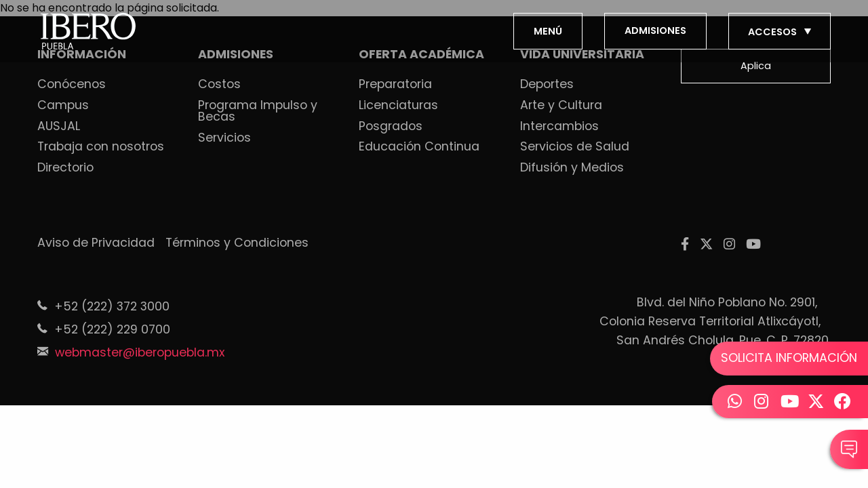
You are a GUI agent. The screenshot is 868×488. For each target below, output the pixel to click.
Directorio (65, 168)
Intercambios (559, 127)
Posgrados (391, 127)
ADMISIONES (655, 30)
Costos (219, 85)
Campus (63, 106)
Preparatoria (395, 85)
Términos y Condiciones (237, 243)
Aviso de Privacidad (96, 243)
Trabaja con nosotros (101, 147)
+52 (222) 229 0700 (112, 329)
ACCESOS (781, 32)
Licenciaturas (398, 106)
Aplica (756, 66)
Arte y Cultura (561, 106)
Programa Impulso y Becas (258, 111)
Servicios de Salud (575, 147)
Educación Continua (419, 147)
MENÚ (548, 31)
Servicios (224, 138)
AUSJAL (59, 127)
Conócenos (72, 85)
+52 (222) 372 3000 (112, 306)
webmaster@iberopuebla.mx (140, 352)
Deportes (547, 85)
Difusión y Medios (572, 168)
